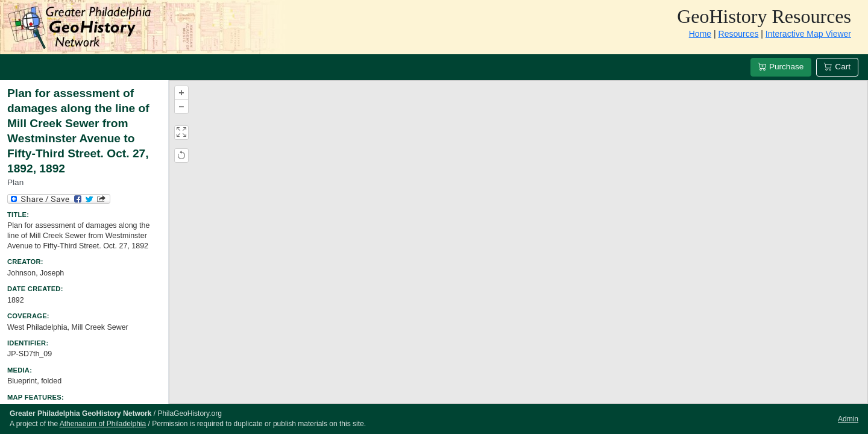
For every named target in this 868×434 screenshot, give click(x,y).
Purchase (781, 67)
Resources (739, 34)
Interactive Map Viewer (808, 34)
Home (700, 34)
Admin (848, 419)
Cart (837, 67)
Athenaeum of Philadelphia (103, 424)
